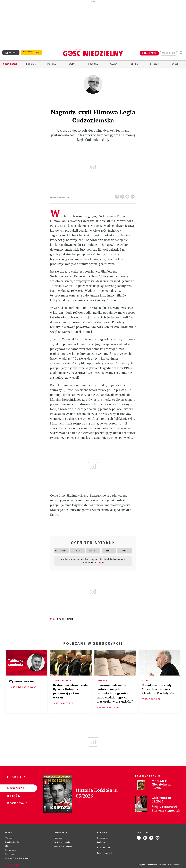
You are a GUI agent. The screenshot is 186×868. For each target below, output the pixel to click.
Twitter (123, 196)
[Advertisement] (93, 24)
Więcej (176, 64)
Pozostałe (14, 803)
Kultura (93, 64)
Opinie (134, 64)
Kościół (31, 64)
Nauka (114, 64)
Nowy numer (10, 64)
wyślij (133, 196)
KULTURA (70, 619)
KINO (64, 619)
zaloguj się (168, 53)
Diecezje (155, 64)
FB (118, 196)
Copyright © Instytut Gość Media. (149, 865)
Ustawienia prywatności (63, 846)
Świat (72, 64)
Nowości (14, 788)
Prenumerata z (28, 53)
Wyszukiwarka (181, 53)
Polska (52, 64)
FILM (59, 619)
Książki (14, 796)
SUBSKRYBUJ (149, 53)
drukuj (128, 196)
